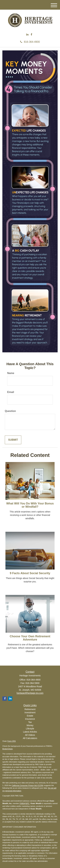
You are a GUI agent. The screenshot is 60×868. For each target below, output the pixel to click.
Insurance (30, 719)
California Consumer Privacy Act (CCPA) (28, 785)
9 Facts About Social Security (30, 573)
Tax (30, 722)
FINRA (22, 803)
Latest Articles (30, 732)
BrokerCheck (8, 749)
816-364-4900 (30, 42)
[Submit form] (13, 440)
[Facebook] (31, 35)
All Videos (30, 735)
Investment (30, 712)
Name (11, 373)
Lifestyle (30, 729)
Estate (30, 716)
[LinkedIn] (27, 35)
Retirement (30, 709)
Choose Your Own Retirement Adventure (30, 638)
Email (11, 392)
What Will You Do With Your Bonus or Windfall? (30, 505)
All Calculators (30, 738)
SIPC (27, 803)
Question (10, 411)
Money (30, 725)
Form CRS (12, 741)
